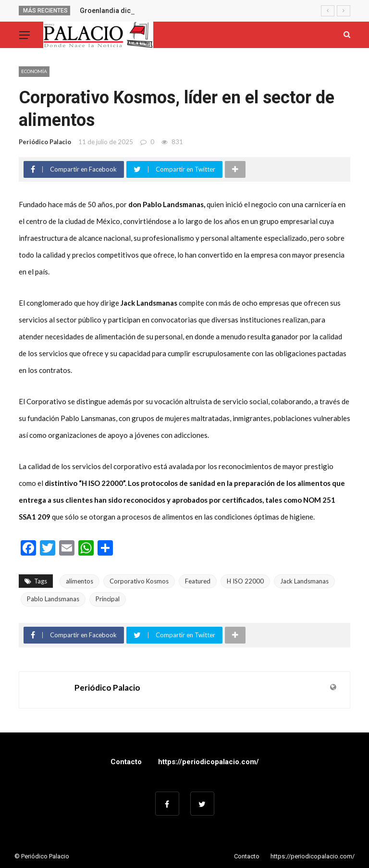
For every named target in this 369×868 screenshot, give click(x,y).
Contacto (126, 762)
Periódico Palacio (45, 142)
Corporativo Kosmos (139, 581)
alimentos (80, 581)
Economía (34, 71)
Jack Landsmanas (304, 581)
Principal (108, 599)
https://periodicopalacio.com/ (209, 762)
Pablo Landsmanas (53, 599)
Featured (198, 581)
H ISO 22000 (245, 581)
